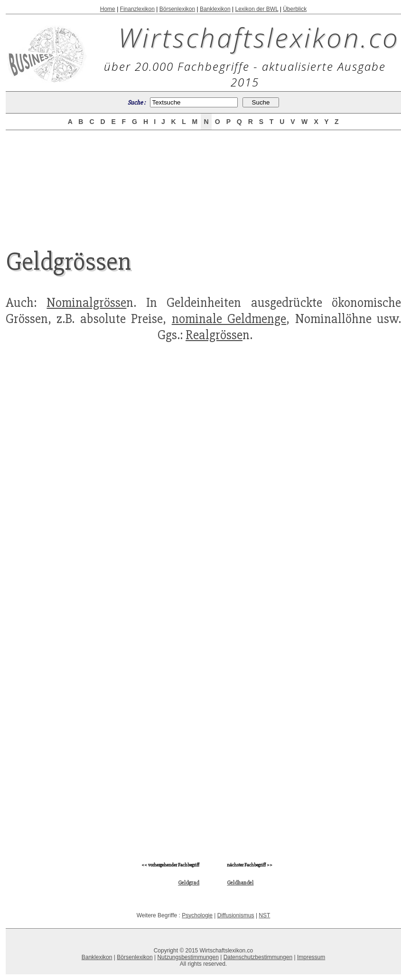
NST (264, 915)
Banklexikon (215, 9)
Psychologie (197, 915)
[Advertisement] (203, 181)
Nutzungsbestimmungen (188, 957)
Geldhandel (240, 883)
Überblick (295, 9)
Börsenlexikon (177, 9)
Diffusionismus (236, 915)
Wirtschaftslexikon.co (259, 37)
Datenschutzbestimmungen (258, 957)
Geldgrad (189, 883)
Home (108, 9)
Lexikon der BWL (256, 9)
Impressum (311, 957)
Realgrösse (214, 335)
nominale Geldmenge (229, 319)
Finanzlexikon (137, 9)
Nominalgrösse (86, 303)
